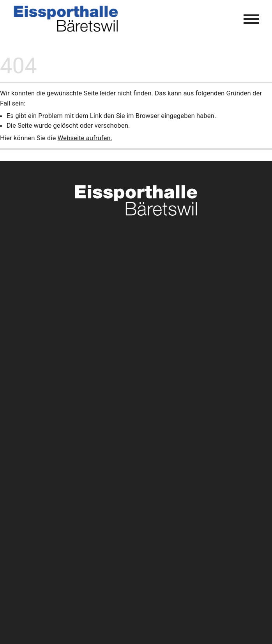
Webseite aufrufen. (85, 138)
